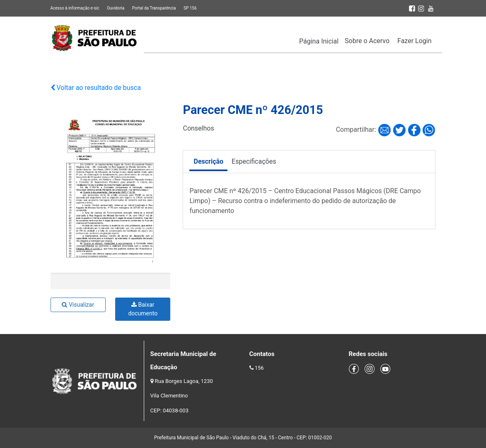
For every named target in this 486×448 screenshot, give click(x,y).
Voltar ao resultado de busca (96, 88)
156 (259, 368)
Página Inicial (319, 41)
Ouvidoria (116, 8)
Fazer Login (414, 41)
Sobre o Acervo (367, 41)
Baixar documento (143, 309)
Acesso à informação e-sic (75, 8)
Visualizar (78, 305)
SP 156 (190, 8)
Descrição (208, 161)
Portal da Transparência (154, 8)
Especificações (254, 161)
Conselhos (198, 128)
